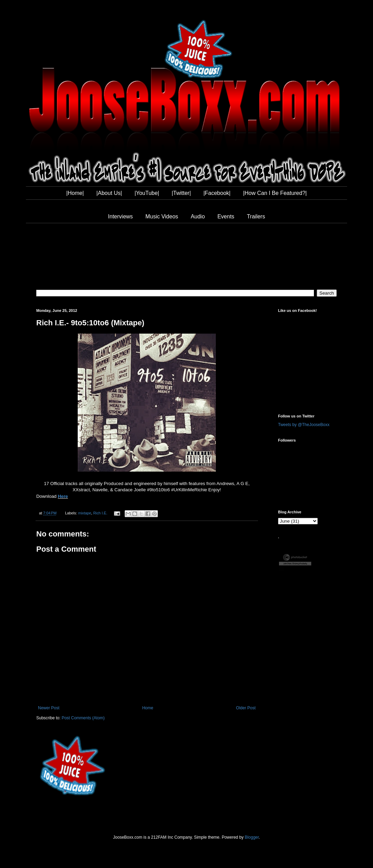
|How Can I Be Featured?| (275, 193)
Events (226, 216)
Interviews (121, 216)
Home (148, 708)
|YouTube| (147, 193)
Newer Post (49, 708)
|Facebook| (217, 193)
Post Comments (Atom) (83, 718)
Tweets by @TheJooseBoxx (304, 425)
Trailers (256, 216)
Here (63, 496)
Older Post (246, 708)
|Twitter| (181, 193)
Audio (198, 216)
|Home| (75, 193)
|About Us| (109, 193)
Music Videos (162, 216)
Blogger (252, 837)
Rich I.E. (100, 513)
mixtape (85, 513)
